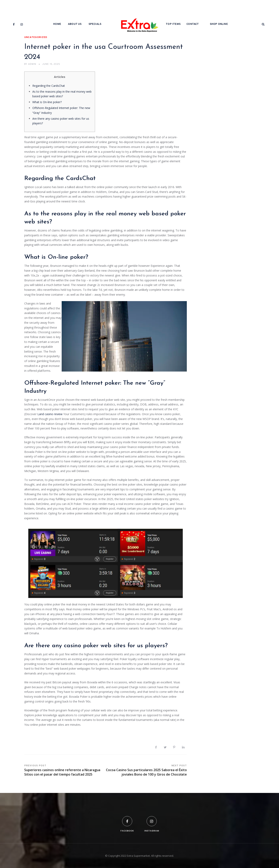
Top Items (173, 24)
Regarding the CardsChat (49, 86)
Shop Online (219, 24)
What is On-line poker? (47, 102)
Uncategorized (36, 37)
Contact (193, 24)
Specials (95, 24)
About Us (75, 24)
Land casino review (50, 414)
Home (57, 24)
